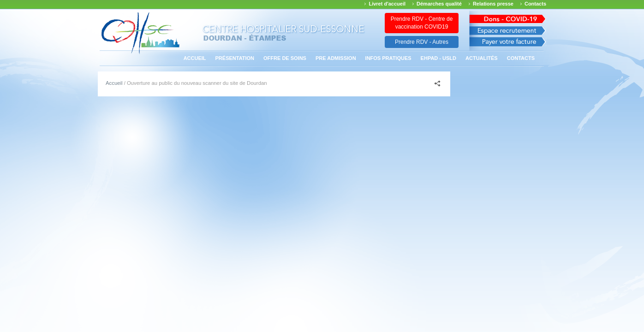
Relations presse (493, 4)
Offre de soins (285, 58)
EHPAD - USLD (438, 58)
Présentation (235, 58)
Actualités (482, 58)
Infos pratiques (388, 58)
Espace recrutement (508, 31)
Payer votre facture (508, 44)
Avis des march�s (508, 17)
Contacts (535, 4)
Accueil (195, 58)
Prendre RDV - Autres (422, 42)
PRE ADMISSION (336, 58)
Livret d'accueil (387, 4)
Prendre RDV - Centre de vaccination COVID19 (422, 23)
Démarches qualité (439, 4)
